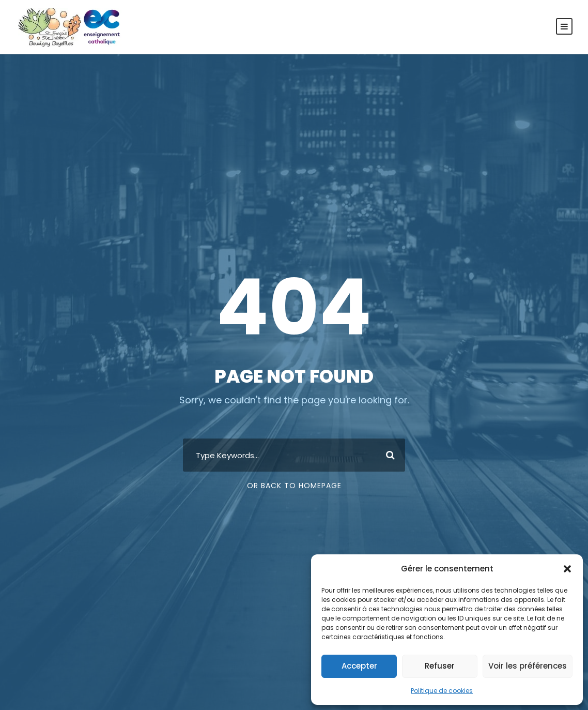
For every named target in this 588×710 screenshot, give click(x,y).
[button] (567, 569)
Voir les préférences (528, 666)
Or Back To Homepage (294, 486)
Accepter (359, 666)
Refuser (440, 666)
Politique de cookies (442, 691)
